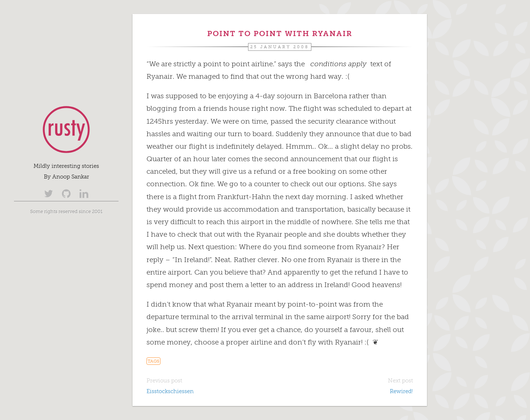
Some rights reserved (54, 211)
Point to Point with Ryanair (280, 33)
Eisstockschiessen (170, 391)
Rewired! (401, 391)
